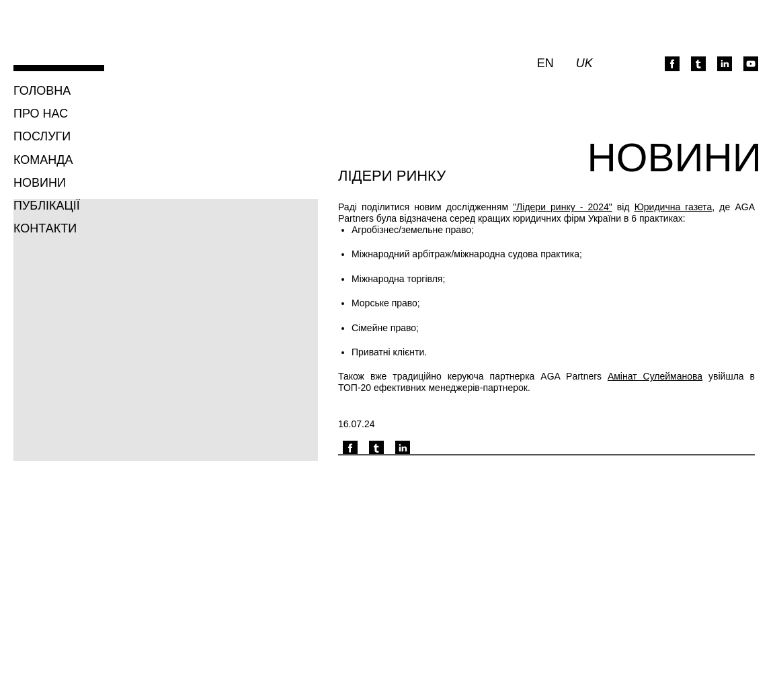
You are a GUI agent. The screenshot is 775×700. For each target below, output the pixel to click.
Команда (43, 160)
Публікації (47, 206)
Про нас (41, 114)
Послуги (42, 136)
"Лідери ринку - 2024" (563, 207)
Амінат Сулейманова (655, 376)
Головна (42, 91)
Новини (40, 183)
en (545, 63)
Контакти (45, 228)
